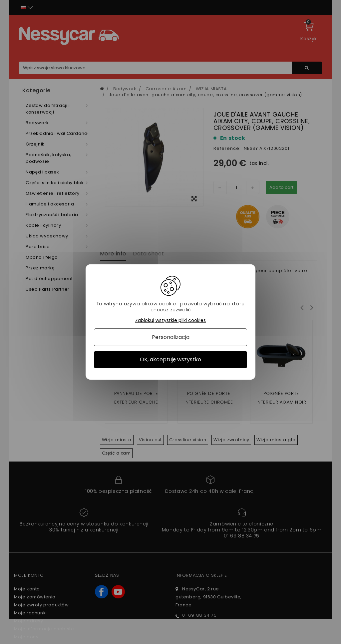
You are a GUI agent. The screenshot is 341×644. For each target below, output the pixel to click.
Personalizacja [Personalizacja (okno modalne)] (171, 337)
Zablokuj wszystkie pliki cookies (170, 321)
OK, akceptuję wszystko (170, 359)
